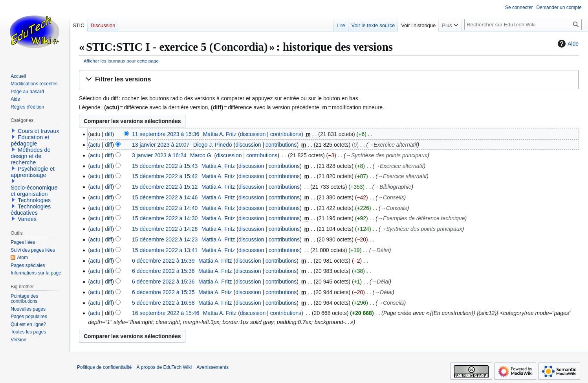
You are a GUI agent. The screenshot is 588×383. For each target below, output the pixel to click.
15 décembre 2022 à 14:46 (165, 197)
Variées (27, 219)
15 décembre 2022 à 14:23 (165, 239)
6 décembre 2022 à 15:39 (163, 261)
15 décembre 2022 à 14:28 (165, 229)
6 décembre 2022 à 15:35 (163, 292)
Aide (567, 44)
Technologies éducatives (31, 210)
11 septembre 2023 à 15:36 (166, 134)
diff (108, 134)
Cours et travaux (38, 131)
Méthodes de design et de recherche (30, 156)
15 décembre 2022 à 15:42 (165, 176)
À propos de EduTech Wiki (164, 367)
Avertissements (212, 367)
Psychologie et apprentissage (33, 172)
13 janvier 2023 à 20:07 (161, 145)
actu (95, 145)
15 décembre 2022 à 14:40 (165, 208)
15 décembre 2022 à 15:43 (165, 166)
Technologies (34, 200)
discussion (253, 134)
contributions (286, 134)
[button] (329, 80)
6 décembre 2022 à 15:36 (163, 271)
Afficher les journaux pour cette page (121, 61)
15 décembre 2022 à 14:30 (165, 218)
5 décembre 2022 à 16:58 (163, 303)
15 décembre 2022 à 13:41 (165, 250)
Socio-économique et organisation (34, 191)
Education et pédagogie (30, 140)
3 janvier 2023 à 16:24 (159, 155)
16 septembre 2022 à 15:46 (166, 313)
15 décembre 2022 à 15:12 (165, 187)
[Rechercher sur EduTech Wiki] (523, 25)
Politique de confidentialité (104, 367)
